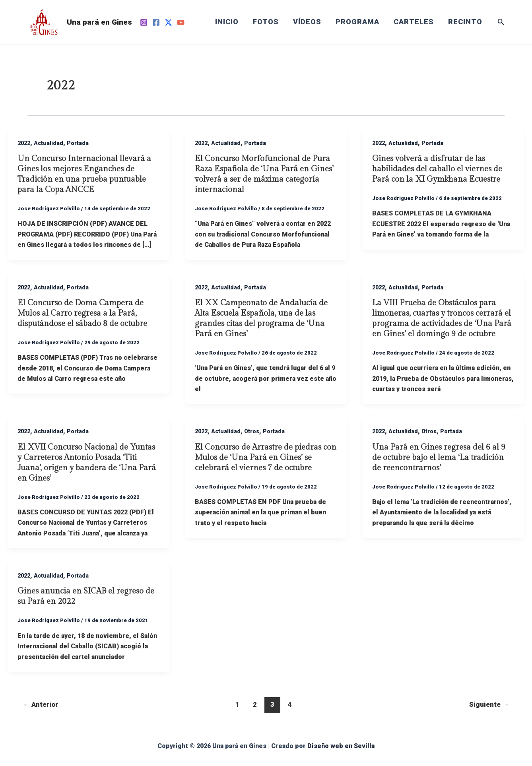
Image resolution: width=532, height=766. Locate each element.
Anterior (41, 704)
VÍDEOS (307, 22)
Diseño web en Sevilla (341, 746)
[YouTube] (181, 22)
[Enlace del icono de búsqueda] (501, 22)
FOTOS (266, 22)
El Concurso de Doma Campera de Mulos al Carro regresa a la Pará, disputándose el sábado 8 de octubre (82, 313)
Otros (252, 431)
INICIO (227, 22)
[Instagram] (144, 22)
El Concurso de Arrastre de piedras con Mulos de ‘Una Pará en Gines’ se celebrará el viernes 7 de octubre (266, 458)
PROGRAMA (357, 22)
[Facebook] (156, 22)
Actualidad (49, 143)
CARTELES (414, 22)
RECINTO (465, 22)
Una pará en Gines (99, 22)
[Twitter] (168, 22)
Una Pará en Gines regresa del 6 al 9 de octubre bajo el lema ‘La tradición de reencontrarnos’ (439, 458)
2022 (24, 143)
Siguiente (489, 704)
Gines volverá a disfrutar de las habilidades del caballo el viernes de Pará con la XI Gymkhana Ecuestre (437, 169)
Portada (78, 143)
